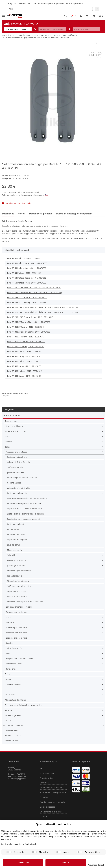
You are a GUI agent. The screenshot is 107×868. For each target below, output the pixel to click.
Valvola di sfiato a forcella (18, 462)
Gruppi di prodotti (11, 415)
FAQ (42, 768)
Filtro (7, 674)
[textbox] (50, 9)
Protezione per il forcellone (19, 571)
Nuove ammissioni (13, 684)
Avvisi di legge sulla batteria (52, 802)
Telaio (8, 447)
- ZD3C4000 (27, 263)
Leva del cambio (14, 545)
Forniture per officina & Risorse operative (23, 705)
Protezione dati (46, 778)
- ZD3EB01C (30, 317)
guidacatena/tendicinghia (19, 488)
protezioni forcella (20, 178)
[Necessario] (9, 852)
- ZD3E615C (26, 342)
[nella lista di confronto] (92, 55)
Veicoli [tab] (22, 214)
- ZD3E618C (24, 371)
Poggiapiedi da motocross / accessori (24, 519)
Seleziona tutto (20, 863)
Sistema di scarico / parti (16, 431)
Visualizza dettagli (92, 865)
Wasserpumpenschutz (17, 596)
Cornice (9, 643)
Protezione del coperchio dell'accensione (25, 602)
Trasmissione (11, 421)
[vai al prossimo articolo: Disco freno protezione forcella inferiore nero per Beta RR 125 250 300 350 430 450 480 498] (102, 43)
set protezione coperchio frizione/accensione (27, 498)
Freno (8, 437)
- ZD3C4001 (24, 258)
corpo (9, 617)
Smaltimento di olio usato (51, 812)
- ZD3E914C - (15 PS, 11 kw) (34, 293)
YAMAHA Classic (12, 741)
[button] (65, 16)
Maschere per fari (15, 550)
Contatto (44, 817)
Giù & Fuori (10, 695)
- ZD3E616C (24, 351)
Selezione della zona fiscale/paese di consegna (25, 195)
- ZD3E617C (24, 361)
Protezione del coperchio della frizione (24, 503)
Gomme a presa (14, 483)
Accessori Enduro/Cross (17, 452)
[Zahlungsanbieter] (80, 852)
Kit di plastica (13, 529)
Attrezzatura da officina (15, 700)
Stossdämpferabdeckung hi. (20, 581)
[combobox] (50, 9)
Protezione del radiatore (18, 493)
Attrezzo (9, 710)
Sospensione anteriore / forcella (20, 659)
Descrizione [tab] (8, 214)
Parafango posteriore (17, 560)
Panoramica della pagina (51, 788)
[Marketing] (34, 852)
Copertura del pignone (17, 540)
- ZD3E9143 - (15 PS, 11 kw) (34, 288)
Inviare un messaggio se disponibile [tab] (74, 214)
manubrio (10, 622)
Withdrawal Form (47, 773)
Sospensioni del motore (17, 638)
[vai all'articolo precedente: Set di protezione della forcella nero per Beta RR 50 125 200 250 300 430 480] (97, 43)
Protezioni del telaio (16, 534)
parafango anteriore (16, 565)
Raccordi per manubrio (16, 628)
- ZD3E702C (29, 322)
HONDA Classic (12, 730)
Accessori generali (13, 715)
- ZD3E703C (29, 332)
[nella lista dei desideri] (99, 55)
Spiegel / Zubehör (14, 648)
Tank (8, 653)
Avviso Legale (31, 844)
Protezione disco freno (17, 457)
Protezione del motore (17, 524)
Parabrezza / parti (14, 664)
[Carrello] (98, 16)
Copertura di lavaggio (17, 591)
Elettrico (9, 442)
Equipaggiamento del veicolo (19, 607)
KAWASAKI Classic (13, 736)
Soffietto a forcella (15, 467)
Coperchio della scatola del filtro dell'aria (25, 509)
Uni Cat (8, 721)
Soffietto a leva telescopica (19, 586)
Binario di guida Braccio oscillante (22, 478)
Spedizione (26, 192)
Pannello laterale (15, 576)
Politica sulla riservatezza (13, 844)
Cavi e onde (11, 669)
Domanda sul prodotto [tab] (41, 214)
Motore (8, 679)
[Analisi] (58, 852)
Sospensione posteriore (17, 612)
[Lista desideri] (87, 16)
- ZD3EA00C (27, 297)
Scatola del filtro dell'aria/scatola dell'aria (25, 514)
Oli (6, 690)
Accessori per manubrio (17, 633)
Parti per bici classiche (13, 725)
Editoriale (44, 797)
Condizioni (44, 783)
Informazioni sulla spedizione (53, 792)
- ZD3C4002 (24, 273)
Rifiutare (59, 863)
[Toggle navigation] (3, 15)
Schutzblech (13, 555)
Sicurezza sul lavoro (14, 426)
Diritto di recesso (47, 807)
